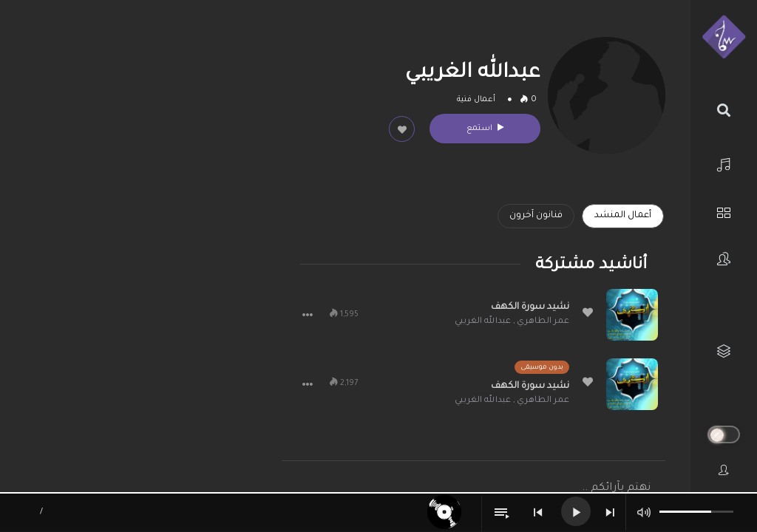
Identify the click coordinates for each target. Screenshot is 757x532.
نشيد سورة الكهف (530, 307)
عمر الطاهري (543, 322)
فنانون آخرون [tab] (536, 216)
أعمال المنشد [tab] (623, 216)
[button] (308, 315)
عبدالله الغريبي (483, 322)
